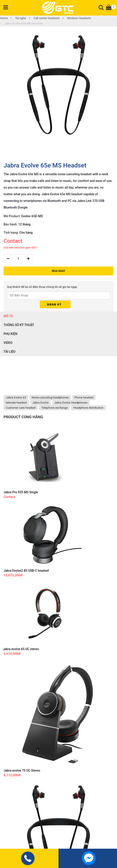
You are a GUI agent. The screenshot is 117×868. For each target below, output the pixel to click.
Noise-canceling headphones (50, 397)
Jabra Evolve (41, 403)
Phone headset (84, 397)
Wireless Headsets (77, 18)
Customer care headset (21, 408)
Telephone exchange (54, 408)
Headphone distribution (88, 408)
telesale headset (16, 403)
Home (4, 18)
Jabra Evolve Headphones (71, 403)
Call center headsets (44, 18)
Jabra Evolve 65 (16, 397)
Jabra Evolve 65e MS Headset (21, 23)
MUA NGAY (59, 271)
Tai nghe (18, 18)
